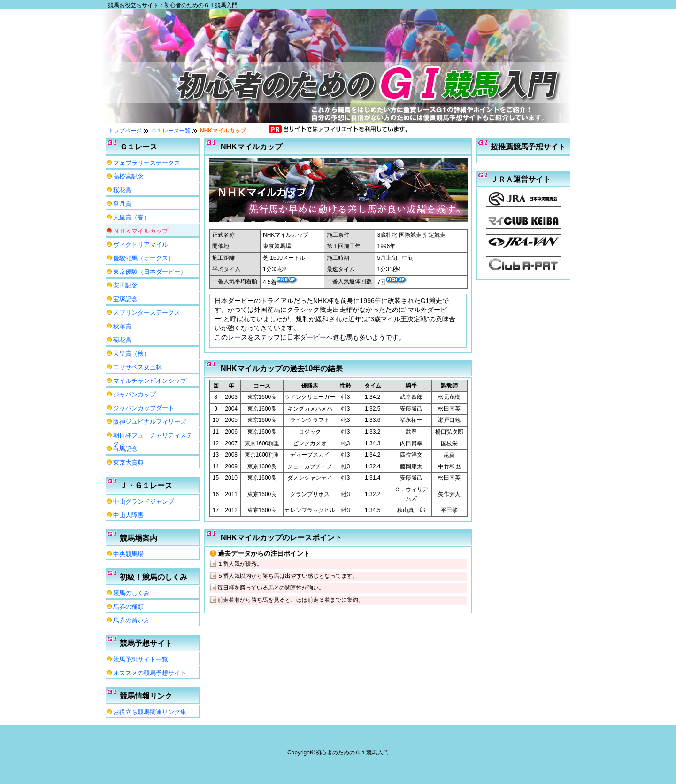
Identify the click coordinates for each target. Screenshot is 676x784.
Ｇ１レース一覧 (171, 131)
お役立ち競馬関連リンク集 (150, 712)
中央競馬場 (128, 554)
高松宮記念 (128, 176)
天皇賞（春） (131, 217)
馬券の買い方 (131, 620)
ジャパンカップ (134, 394)
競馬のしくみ (131, 593)
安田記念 (125, 285)
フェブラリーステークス (147, 163)
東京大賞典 (128, 462)
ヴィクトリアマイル (141, 245)
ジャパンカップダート (144, 408)
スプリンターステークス (147, 313)
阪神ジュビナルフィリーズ (150, 422)
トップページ (125, 131)
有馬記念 (125, 449)
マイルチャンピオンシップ (150, 381)
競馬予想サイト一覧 (141, 659)
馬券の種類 (128, 607)
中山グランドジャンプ (144, 501)
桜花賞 (122, 190)
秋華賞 (122, 326)
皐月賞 (122, 204)
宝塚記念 (125, 299)
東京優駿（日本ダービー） (150, 272)
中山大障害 (128, 515)
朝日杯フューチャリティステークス (156, 436)
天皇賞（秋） (131, 353)
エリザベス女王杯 (138, 367)
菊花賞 (122, 340)
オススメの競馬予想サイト (150, 673)
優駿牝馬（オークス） (144, 258)
